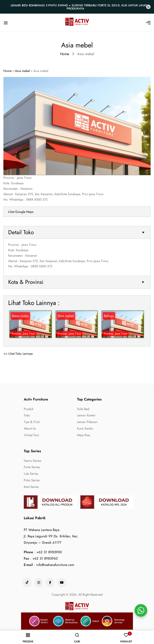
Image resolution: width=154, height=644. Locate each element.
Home (65, 54)
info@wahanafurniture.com (55, 565)
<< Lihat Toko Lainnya (18, 354)
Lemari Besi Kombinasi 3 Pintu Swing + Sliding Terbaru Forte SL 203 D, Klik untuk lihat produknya (79, 7)
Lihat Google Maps (21, 212)
